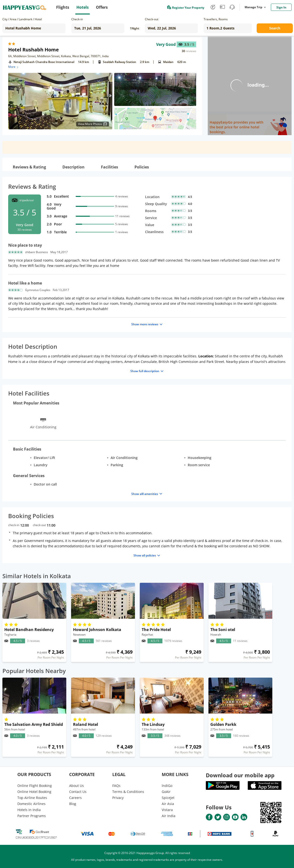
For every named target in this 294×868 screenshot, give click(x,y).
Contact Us (78, 792)
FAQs (116, 786)
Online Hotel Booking (34, 792)
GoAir (166, 792)
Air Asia (168, 804)
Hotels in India (29, 810)
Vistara (167, 810)
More (14, 67)
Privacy (118, 798)
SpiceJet (168, 798)
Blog (73, 804)
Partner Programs (32, 816)
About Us (77, 786)
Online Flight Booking (35, 786)
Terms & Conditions (128, 792)
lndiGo (167, 786)
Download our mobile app (240, 775)
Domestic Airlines (31, 804)
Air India (169, 816)
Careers (75, 798)
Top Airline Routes (32, 798)
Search (275, 28)
